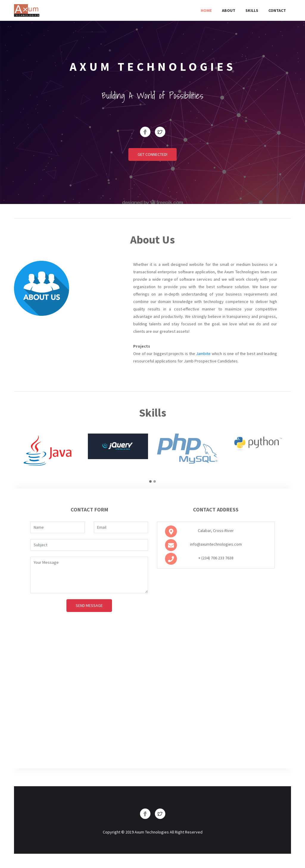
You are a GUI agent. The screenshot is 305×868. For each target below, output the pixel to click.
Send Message (89, 605)
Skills (252, 10)
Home (206, 10)
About (229, 10)
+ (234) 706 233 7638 (216, 558)
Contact (277, 10)
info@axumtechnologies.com (216, 544)
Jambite (203, 354)
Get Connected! (152, 154)
